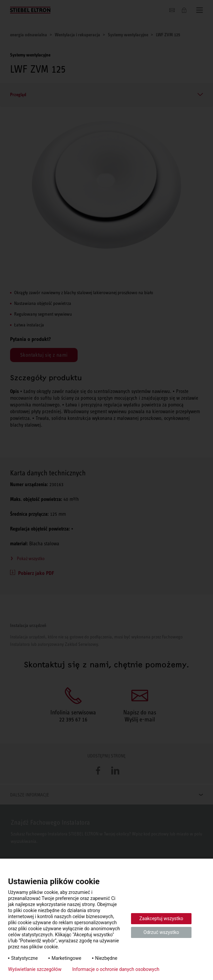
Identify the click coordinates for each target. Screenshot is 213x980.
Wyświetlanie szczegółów (35, 969)
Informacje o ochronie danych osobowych (116, 969)
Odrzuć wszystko (161, 932)
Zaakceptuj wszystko (161, 918)
